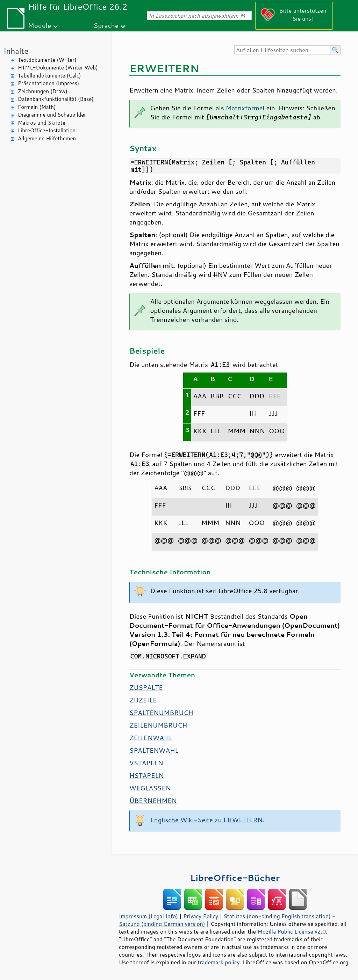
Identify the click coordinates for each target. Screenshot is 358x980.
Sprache (106, 25)
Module (40, 25)
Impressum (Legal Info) (148, 916)
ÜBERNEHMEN (153, 801)
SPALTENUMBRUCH (161, 713)
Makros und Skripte (42, 123)
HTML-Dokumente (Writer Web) (58, 68)
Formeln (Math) (37, 107)
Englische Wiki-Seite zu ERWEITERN (207, 820)
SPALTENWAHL (154, 750)
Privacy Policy (201, 916)
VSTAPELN (146, 763)
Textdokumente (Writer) (47, 60)
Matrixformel (245, 108)
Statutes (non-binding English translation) (277, 916)
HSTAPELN (147, 775)
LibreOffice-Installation (47, 130)
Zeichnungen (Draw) (43, 91)
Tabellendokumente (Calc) (49, 76)
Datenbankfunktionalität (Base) (56, 99)
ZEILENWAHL (151, 738)
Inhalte (16, 51)
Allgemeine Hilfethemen (47, 138)
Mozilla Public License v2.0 (292, 931)
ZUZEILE (143, 700)
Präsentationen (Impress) (48, 83)
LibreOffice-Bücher (235, 878)
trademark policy (219, 962)
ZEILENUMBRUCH (158, 725)
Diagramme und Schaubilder (52, 115)
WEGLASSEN (150, 788)
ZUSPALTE (146, 687)
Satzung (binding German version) (162, 924)
